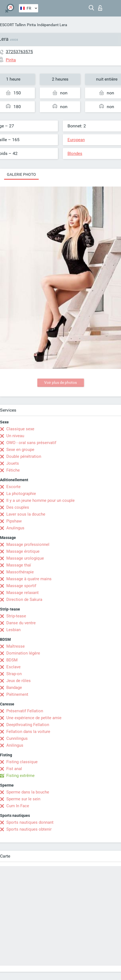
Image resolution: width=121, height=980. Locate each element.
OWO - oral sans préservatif (31, 443)
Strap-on (14, 674)
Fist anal (14, 769)
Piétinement (17, 694)
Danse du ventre (21, 623)
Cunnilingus (17, 738)
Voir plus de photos (60, 382)
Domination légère (23, 653)
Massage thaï (19, 565)
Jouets (13, 463)
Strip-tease (16, 616)
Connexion (100, 8)
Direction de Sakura (24, 600)
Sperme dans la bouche (28, 792)
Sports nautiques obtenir (29, 829)
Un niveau (15, 436)
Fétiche (13, 470)
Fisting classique (22, 762)
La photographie (21, 494)
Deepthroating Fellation (28, 725)
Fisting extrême (20, 776)
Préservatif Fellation (25, 711)
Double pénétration (24, 456)
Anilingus (15, 745)
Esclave (13, 667)
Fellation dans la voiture (28, 732)
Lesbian (13, 630)
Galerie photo (21, 174)
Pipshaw (14, 521)
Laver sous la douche (26, 514)
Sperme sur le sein (23, 799)
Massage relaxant (22, 593)
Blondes (75, 154)
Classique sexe (20, 429)
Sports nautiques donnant (30, 822)
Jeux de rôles (19, 681)
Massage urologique (25, 558)
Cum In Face (18, 806)
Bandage (14, 688)
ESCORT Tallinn (13, 25)
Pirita (31, 25)
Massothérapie (20, 572)
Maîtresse (16, 646)
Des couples (18, 507)
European (76, 140)
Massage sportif (21, 586)
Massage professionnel (28, 544)
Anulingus (15, 528)
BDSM (12, 660)
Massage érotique (23, 551)
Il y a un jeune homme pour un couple (40, 500)
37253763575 (19, 52)
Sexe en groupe (20, 450)
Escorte (13, 487)
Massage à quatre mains (29, 579)
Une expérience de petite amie (34, 718)
